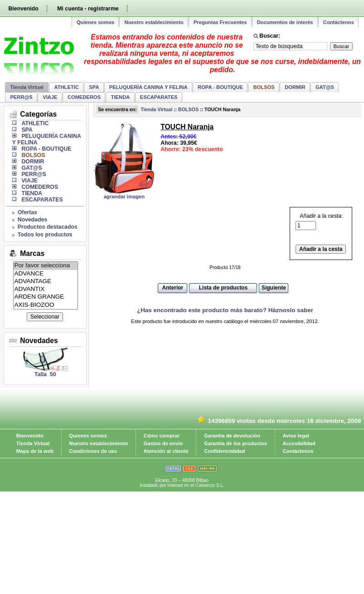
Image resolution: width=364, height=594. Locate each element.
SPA (94, 87)
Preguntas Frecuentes (220, 22)
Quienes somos (95, 22)
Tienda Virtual (27, 87)
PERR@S (21, 97)
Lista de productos (223, 288)
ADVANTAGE (46, 282)
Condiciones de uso (93, 451)
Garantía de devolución (232, 436)
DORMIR (295, 87)
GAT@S (325, 87)
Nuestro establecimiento (154, 22)
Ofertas (27, 212)
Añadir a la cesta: (319, 222)
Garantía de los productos (235, 443)
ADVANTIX (46, 289)
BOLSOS (188, 109)
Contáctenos (339, 22)
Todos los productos (45, 235)
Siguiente (274, 288)
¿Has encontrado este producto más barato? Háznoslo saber (225, 310)
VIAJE (50, 97)
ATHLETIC (66, 87)
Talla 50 (45, 374)
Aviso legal (296, 436)
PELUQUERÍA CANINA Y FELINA (148, 87)
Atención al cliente (166, 451)
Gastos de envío (163, 443)
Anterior (173, 288)
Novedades (33, 220)
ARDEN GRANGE (46, 297)
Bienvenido (23, 9)
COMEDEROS (84, 97)
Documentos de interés (285, 22)
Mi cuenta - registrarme (88, 9)
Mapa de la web (35, 451)
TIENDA (121, 97)
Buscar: (270, 36)
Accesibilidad (299, 443)
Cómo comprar (162, 436)
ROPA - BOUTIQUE (220, 87)
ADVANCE (46, 274)
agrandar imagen (124, 196)
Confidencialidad (224, 451)
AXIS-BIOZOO (46, 305)
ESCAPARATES (159, 97)
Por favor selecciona (46, 266)
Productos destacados (48, 227)
